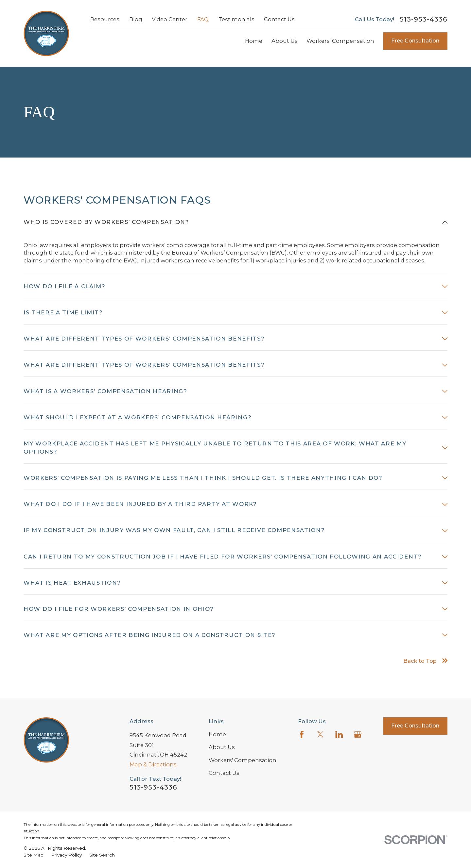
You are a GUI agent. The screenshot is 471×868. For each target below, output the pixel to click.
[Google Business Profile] (358, 734)
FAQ (203, 19)
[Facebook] (302, 734)
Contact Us (279, 19)
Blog (136, 19)
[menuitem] (34, 855)
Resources (105, 19)
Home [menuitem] (254, 41)
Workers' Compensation (243, 760)
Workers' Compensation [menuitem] (340, 41)
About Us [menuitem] (285, 41)
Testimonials (236, 19)
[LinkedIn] (339, 734)
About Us (222, 747)
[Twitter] (320, 734)
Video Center (170, 19)
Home (217, 734)
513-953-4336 (424, 19)
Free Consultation (415, 41)
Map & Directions (153, 764)
